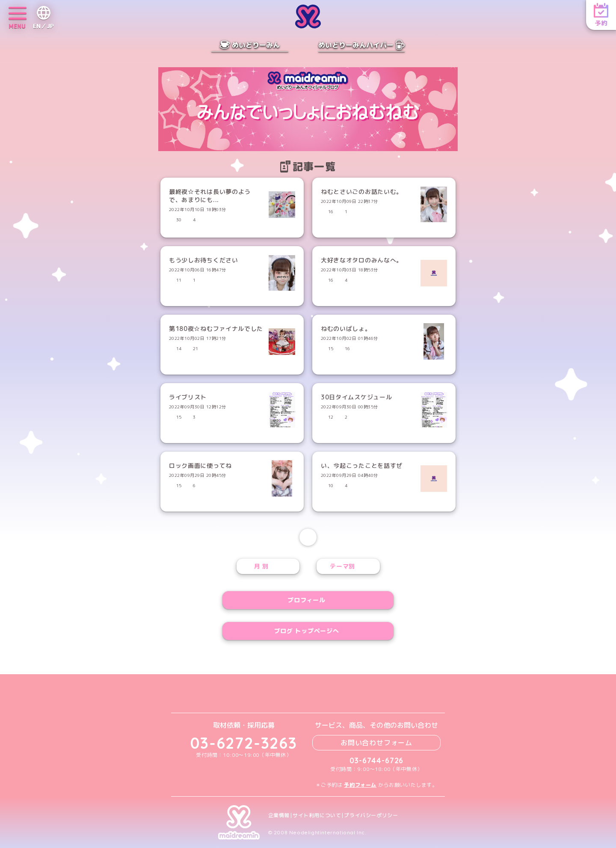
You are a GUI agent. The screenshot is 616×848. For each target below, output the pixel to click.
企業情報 (279, 815)
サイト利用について (317, 815)
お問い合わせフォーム (376, 743)
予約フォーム (360, 785)
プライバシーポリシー (371, 815)
